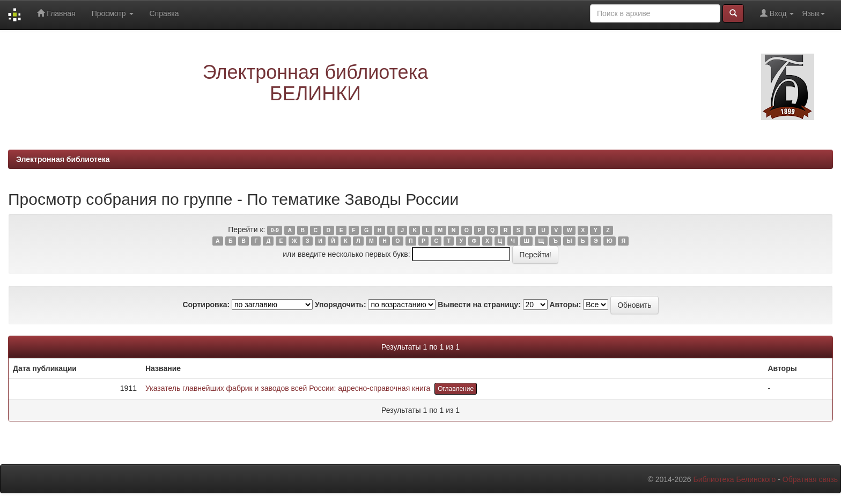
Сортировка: (206, 305)
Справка (164, 13)
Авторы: (565, 305)
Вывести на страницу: (479, 305)
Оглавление (456, 389)
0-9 (275, 230)
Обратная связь (810, 479)
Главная (56, 13)
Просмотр (113, 13)
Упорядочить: (341, 305)
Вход (777, 13)
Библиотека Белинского (734, 479)
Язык (813, 13)
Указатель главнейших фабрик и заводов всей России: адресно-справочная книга (288, 388)
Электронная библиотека (63, 159)
